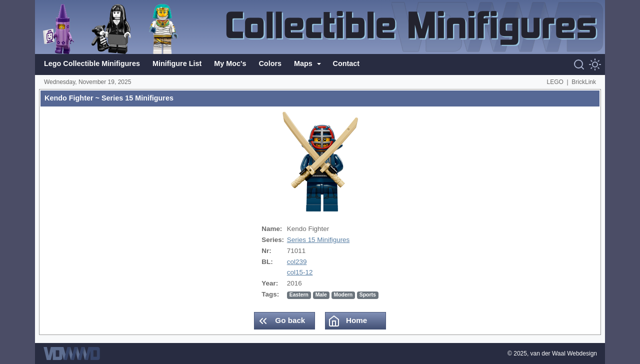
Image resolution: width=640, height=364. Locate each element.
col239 (297, 262)
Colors (270, 63)
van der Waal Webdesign (564, 353)
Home (347, 321)
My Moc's (230, 63)
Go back (281, 321)
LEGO (555, 82)
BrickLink (584, 82)
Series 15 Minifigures (318, 240)
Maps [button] (304, 63)
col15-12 (300, 272)
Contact (346, 63)
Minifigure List (177, 63)
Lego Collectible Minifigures (92, 63)
